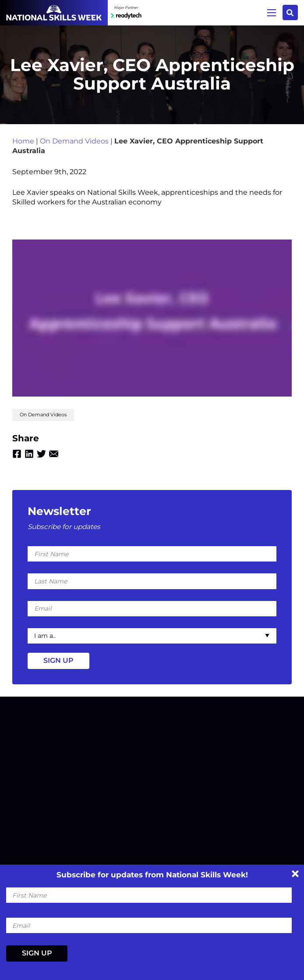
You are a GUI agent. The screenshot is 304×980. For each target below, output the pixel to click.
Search (290, 13)
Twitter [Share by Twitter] (41, 454)
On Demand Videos (74, 141)
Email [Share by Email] (54, 454)
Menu (272, 13)
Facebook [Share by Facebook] (17, 454)
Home (23, 141)
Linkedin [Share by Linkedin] (29, 454)
